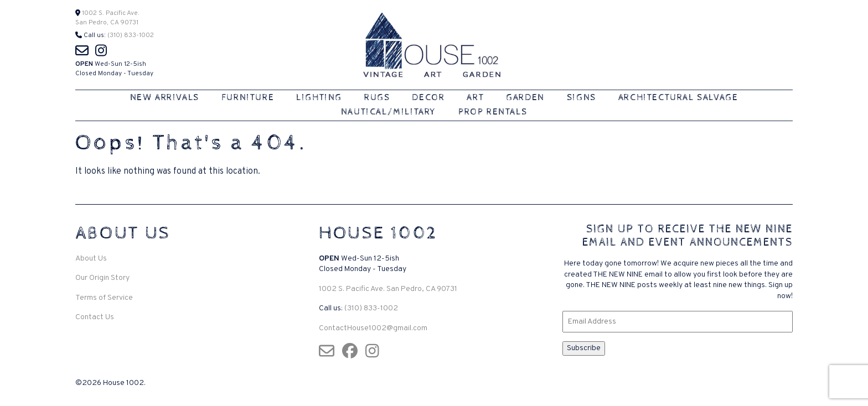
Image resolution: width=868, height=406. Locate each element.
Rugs (377, 98)
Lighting (319, 98)
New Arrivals (165, 98)
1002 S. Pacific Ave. (110, 13)
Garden (525, 98)
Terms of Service (104, 298)
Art (475, 98)
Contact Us (95, 317)
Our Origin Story (102, 278)
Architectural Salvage (678, 98)
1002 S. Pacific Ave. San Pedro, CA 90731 (388, 289)
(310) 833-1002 (131, 35)
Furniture (248, 98)
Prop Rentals (493, 112)
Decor (428, 98)
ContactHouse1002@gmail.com (373, 328)
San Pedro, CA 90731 (107, 23)
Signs (582, 98)
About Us (91, 259)
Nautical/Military (389, 112)
